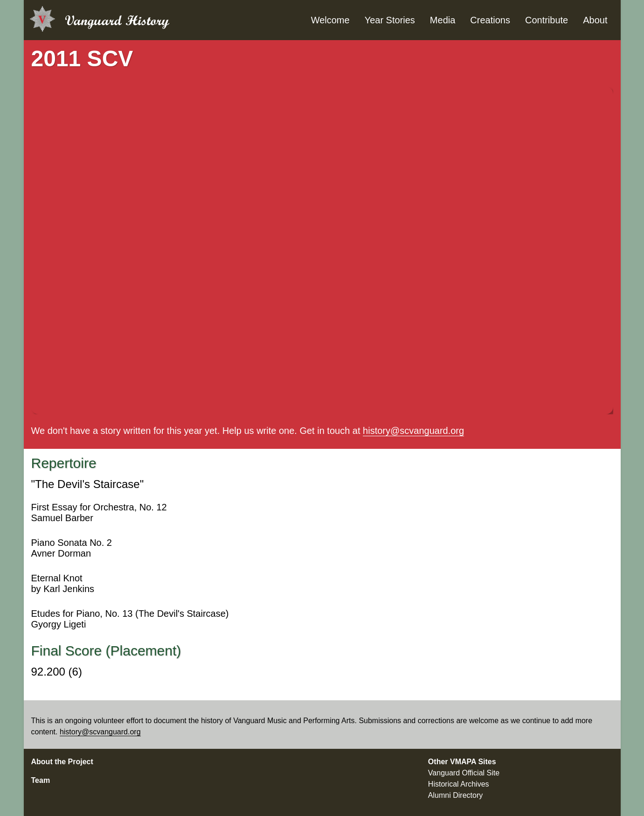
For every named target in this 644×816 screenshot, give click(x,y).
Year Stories (390, 20)
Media (443, 20)
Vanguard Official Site (464, 773)
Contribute (547, 20)
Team (41, 780)
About (595, 20)
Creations (490, 20)
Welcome (330, 20)
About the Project (62, 762)
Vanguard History (117, 20)
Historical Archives (459, 784)
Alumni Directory (455, 795)
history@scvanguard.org (413, 431)
